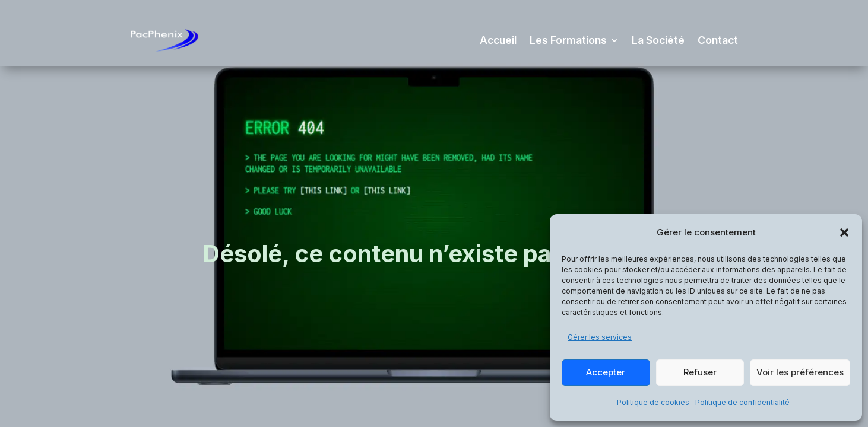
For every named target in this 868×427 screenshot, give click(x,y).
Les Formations (568, 40)
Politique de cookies (653, 402)
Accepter (606, 372)
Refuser (700, 372)
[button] (844, 232)
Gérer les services (600, 337)
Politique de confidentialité (742, 402)
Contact (718, 40)
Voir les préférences (800, 372)
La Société (658, 40)
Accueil (498, 40)
